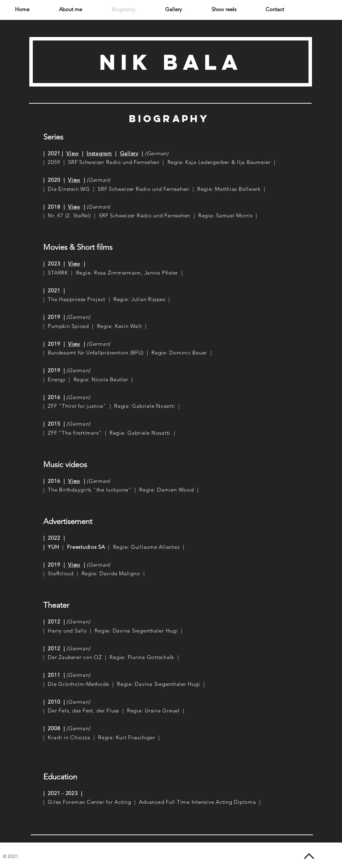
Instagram (99, 153)
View (72, 153)
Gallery (129, 153)
